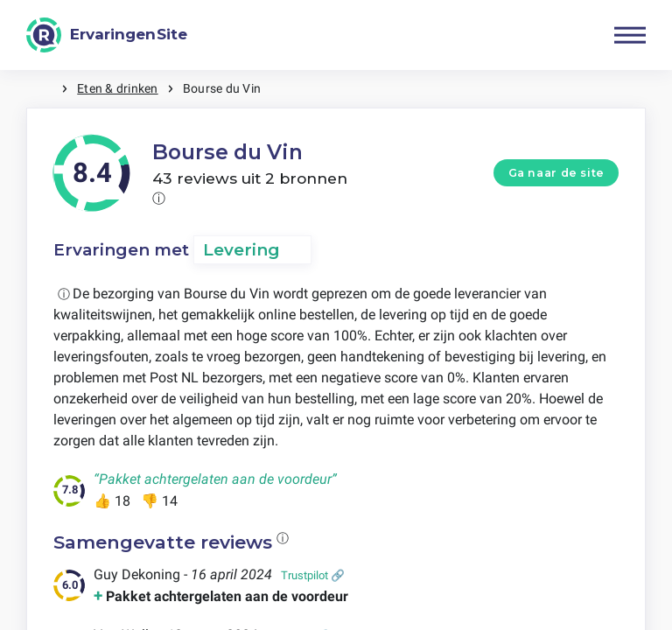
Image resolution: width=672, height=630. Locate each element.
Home (44, 89)
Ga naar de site (556, 173)
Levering (241, 250)
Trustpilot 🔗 (313, 575)
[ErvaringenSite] (107, 35)
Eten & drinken (117, 88)
